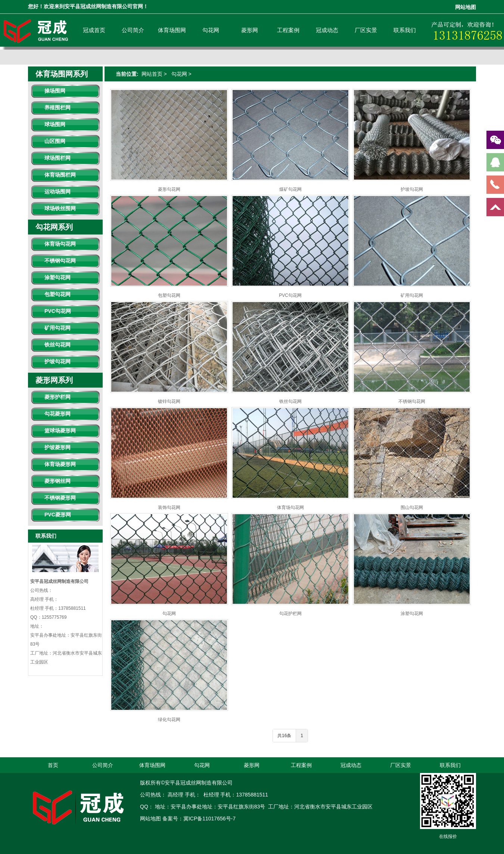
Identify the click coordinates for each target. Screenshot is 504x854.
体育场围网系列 (62, 74)
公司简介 (133, 30)
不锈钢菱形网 (60, 498)
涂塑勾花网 (57, 277)
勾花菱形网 (57, 414)
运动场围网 (57, 192)
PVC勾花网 (58, 311)
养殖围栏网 (57, 108)
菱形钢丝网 (57, 481)
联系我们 (405, 30)
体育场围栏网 (60, 175)
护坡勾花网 (57, 361)
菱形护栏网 (57, 397)
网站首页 (152, 74)
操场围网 (55, 91)
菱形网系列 (54, 380)
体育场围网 (172, 30)
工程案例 (288, 30)
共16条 (284, 736)
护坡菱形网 (57, 447)
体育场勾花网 (60, 244)
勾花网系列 (54, 227)
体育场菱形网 (60, 464)
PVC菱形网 (58, 515)
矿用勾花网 (57, 328)
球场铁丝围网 (60, 208)
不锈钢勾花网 (60, 261)
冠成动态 (327, 30)
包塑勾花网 (57, 294)
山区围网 (55, 141)
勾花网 (211, 30)
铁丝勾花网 (57, 345)
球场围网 (55, 124)
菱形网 (250, 30)
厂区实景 (366, 30)
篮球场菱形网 (60, 431)
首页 (53, 765)
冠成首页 (94, 30)
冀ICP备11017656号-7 (209, 819)
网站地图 (466, 7)
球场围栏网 (57, 158)
